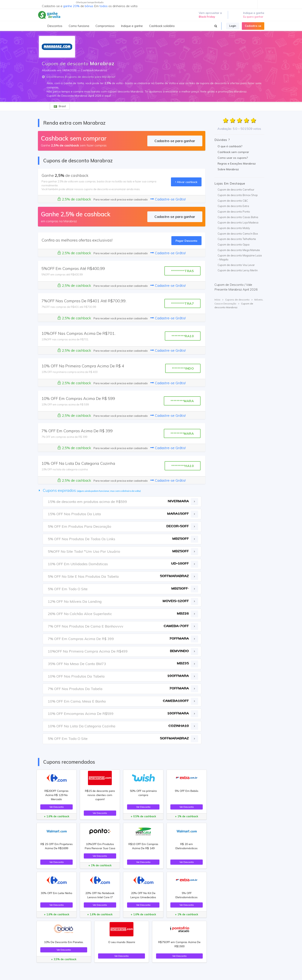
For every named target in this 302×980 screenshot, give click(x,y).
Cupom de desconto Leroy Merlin (238, 270)
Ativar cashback (186, 182)
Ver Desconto (57, 807)
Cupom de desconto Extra (233, 206)
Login (233, 26)
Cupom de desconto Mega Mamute (239, 250)
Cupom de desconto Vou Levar (236, 265)
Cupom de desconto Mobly (234, 228)
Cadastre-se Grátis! (168, 199)
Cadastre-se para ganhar (175, 141)
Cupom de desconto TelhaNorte (237, 239)
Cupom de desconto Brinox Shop (238, 195)
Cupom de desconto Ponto (234, 212)
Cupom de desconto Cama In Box (238, 234)
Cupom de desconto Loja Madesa (238, 222)
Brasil (60, 106)
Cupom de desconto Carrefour (236, 190)
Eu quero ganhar (253, 17)
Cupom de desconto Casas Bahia (238, 217)
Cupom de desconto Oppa (233, 245)
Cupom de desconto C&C (233, 201)
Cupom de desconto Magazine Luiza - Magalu (240, 257)
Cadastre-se (253, 26)
